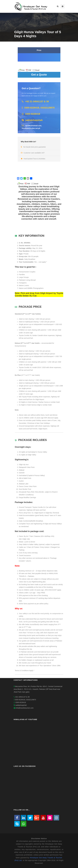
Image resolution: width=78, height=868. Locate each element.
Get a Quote (39, 75)
